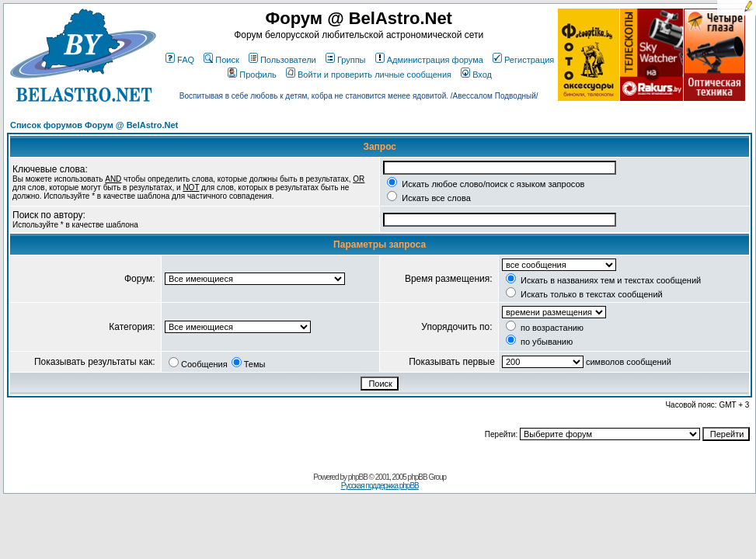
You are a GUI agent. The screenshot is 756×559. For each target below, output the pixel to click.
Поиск (221, 60)
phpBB (358, 477)
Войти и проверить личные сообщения (369, 75)
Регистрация (523, 60)
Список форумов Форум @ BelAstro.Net (94, 125)
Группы (346, 60)
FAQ (180, 60)
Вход (476, 75)
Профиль (252, 75)
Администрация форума (429, 60)
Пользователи (282, 60)
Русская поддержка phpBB (380, 486)
